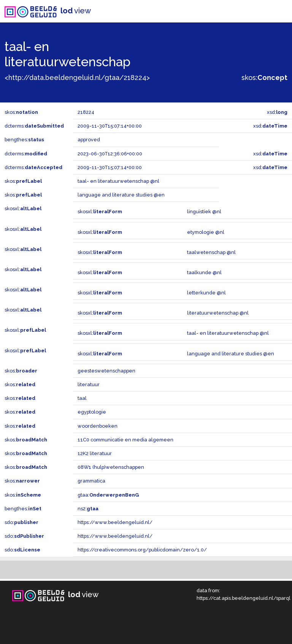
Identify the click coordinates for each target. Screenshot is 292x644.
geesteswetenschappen (106, 371)
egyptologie (92, 412)
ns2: (88, 509)
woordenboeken (98, 426)
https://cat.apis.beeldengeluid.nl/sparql (244, 598)
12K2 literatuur (95, 453)
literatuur (89, 384)
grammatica (91, 481)
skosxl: (23, 209)
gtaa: (108, 495)
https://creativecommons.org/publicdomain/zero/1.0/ (142, 550)
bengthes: (24, 140)
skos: (264, 78)
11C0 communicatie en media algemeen (125, 440)
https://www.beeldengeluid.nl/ (115, 522)
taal (82, 398)
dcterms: (34, 126)
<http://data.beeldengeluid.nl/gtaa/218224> (77, 78)
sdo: (21, 522)
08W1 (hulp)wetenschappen (111, 467)
